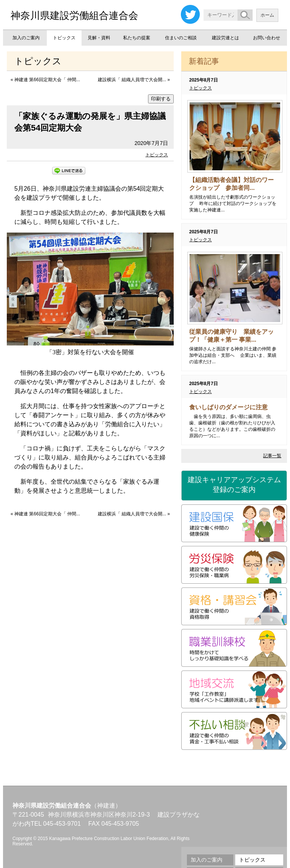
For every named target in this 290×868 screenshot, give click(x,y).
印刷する (161, 99)
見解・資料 (99, 38)
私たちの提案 (137, 38)
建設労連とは (225, 38)
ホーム (267, 15)
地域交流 (234, 689)
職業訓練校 (234, 648)
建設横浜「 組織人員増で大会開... (132, 80)
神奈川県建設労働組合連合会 (74, 15)
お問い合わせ (267, 38)
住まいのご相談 (181, 38)
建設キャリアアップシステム (234, 485)
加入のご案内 (26, 38)
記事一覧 (272, 456)
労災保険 (234, 565)
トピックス (64, 38)
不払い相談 (234, 731)
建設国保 (234, 523)
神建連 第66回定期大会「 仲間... (47, 80)
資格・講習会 (234, 606)
